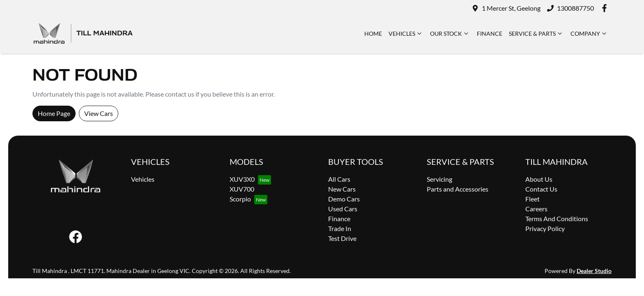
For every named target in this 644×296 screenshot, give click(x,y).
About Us (539, 179)
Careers (536, 209)
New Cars (342, 189)
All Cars (339, 179)
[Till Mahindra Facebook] (606, 8)
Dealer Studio (594, 271)
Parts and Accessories (458, 189)
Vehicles (406, 33)
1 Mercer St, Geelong (511, 8)
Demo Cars (344, 199)
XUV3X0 (242, 179)
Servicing (439, 179)
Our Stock (450, 33)
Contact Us (541, 189)
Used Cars (343, 209)
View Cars (99, 113)
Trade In (340, 228)
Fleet (532, 199)
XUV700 (242, 189)
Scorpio (240, 199)
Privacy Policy (545, 228)
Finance (490, 34)
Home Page (54, 113)
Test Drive (342, 238)
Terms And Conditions (557, 219)
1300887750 (575, 8)
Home (373, 34)
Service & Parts (536, 33)
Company (589, 33)
